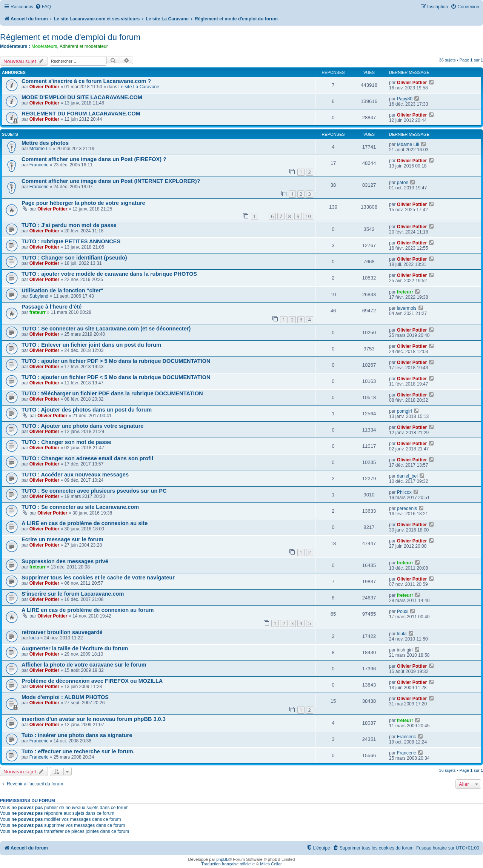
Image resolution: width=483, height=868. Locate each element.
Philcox (404, 492)
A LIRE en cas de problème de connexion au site (85, 523)
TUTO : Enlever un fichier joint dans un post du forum (91, 345)
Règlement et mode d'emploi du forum (70, 37)
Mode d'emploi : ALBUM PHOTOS (65, 697)
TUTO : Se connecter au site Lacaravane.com (80, 507)
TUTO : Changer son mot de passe (66, 442)
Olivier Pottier (44, 87)
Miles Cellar (271, 864)
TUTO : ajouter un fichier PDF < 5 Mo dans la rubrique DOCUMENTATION (116, 377)
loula (34, 638)
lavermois (407, 308)
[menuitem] (43, 7)
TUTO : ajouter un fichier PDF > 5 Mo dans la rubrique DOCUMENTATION (116, 361)
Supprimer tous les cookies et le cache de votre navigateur (98, 578)
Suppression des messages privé (65, 561)
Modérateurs (44, 46)
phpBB (222, 859)
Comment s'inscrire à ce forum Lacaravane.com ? (86, 81)
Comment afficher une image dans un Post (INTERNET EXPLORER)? (111, 181)
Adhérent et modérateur (84, 46)
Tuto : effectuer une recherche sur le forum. (78, 751)
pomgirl (405, 411)
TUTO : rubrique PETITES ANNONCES (71, 241)
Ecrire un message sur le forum (62, 539)
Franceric (39, 165)
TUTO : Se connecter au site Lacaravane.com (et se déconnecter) (106, 329)
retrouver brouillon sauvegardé (62, 632)
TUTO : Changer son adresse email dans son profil (87, 458)
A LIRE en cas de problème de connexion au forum (88, 610)
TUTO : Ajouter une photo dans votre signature (82, 426)
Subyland (39, 296)
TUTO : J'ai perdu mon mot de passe (69, 225)
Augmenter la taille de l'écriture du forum (75, 648)
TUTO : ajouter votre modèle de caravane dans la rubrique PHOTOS (109, 274)
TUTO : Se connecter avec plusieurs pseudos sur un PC (94, 491)
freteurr (405, 292)
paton (403, 183)
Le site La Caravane (139, 87)
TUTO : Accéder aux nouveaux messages (75, 475)
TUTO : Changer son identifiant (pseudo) (74, 258)
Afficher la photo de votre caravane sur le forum (84, 665)
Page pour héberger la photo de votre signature (83, 203)
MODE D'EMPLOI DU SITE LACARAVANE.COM (82, 97)
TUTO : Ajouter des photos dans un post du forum (87, 410)
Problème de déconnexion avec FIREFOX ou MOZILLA (92, 681)
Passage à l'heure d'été (52, 307)
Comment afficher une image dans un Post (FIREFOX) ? (94, 159)
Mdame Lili (40, 149)
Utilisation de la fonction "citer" (62, 290)
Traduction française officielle (228, 864)
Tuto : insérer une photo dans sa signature (77, 735)
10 (308, 216)
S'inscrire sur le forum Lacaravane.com (73, 594)
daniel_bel (407, 476)
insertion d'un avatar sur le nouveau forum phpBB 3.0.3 (94, 719)
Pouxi (403, 611)
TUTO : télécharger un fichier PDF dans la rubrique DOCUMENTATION (112, 393)
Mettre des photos (45, 143)
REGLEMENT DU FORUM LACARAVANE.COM (81, 114)
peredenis (407, 509)
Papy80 (405, 99)
